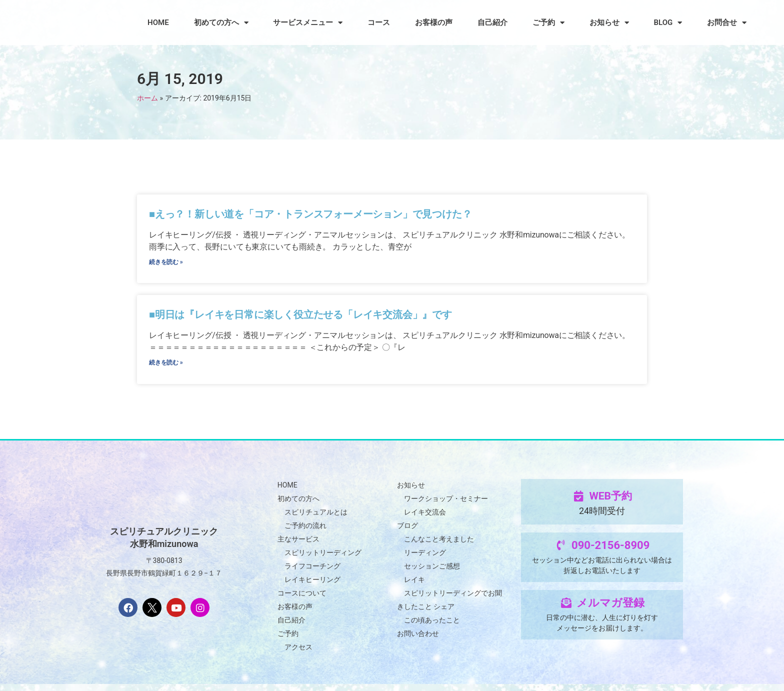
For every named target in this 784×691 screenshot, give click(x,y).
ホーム (147, 98)
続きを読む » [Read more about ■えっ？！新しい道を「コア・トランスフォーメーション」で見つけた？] (166, 264)
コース (379, 22)
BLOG (668, 23)
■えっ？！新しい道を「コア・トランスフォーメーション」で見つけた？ (312, 214)
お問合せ (727, 23)
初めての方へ (221, 23)
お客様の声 (434, 22)
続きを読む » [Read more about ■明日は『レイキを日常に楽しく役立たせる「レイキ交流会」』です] (166, 368)
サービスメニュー (308, 23)
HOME (158, 22)
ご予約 (548, 23)
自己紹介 (492, 22)
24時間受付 (602, 518)
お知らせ (609, 23)
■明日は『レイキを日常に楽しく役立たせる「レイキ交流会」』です (302, 318)
